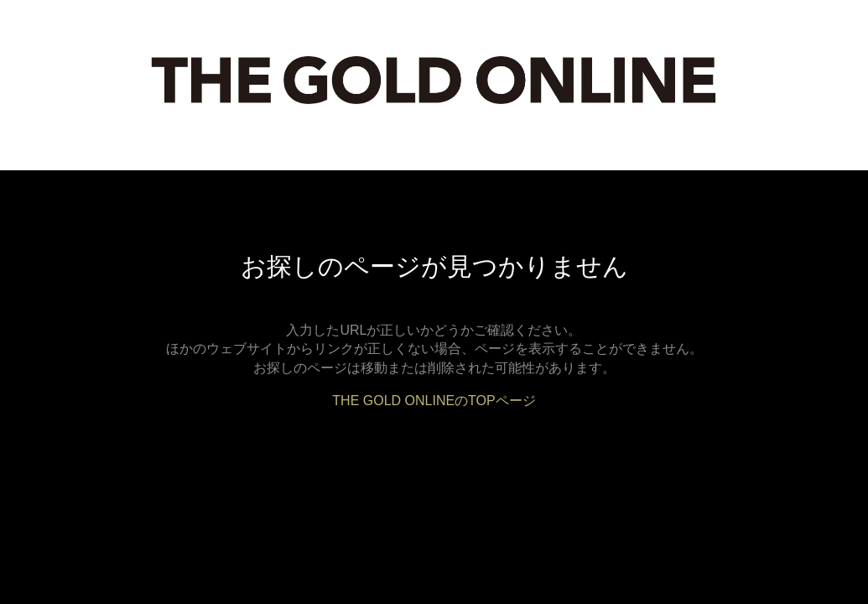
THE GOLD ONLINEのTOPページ (434, 401)
